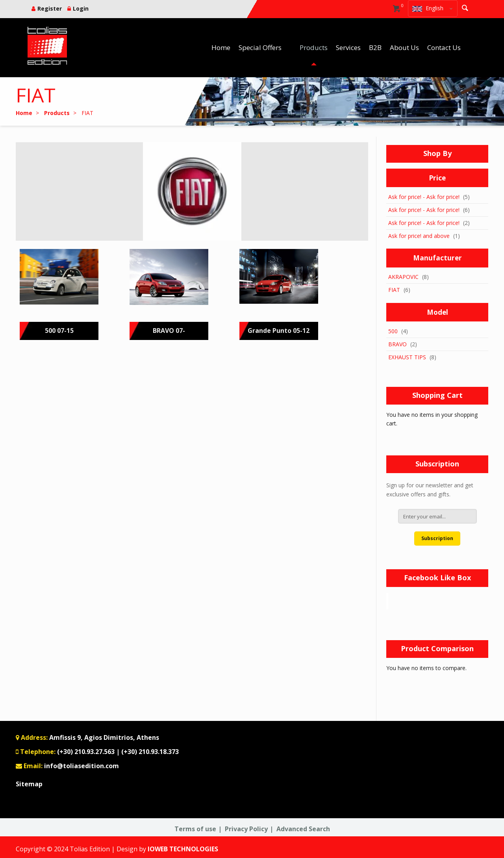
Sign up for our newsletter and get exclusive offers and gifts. (430, 490)
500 (393, 331)
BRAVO (397, 344)
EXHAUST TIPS (407, 357)
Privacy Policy (246, 829)
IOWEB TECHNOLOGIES (183, 849)
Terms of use (195, 829)
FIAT (394, 290)
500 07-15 (59, 331)
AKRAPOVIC (403, 277)
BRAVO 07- (169, 331)
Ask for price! (405, 197)
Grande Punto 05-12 (279, 331)
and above (419, 236)
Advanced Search (303, 829)
